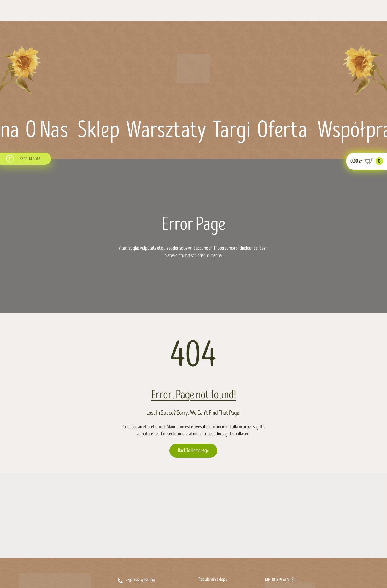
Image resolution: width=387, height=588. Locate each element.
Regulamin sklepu (213, 579)
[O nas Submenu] (69, 131)
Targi (232, 131)
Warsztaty (166, 131)
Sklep (98, 131)
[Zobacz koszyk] (367, 161)
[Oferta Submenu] (309, 131)
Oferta (282, 131)
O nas (47, 131)
